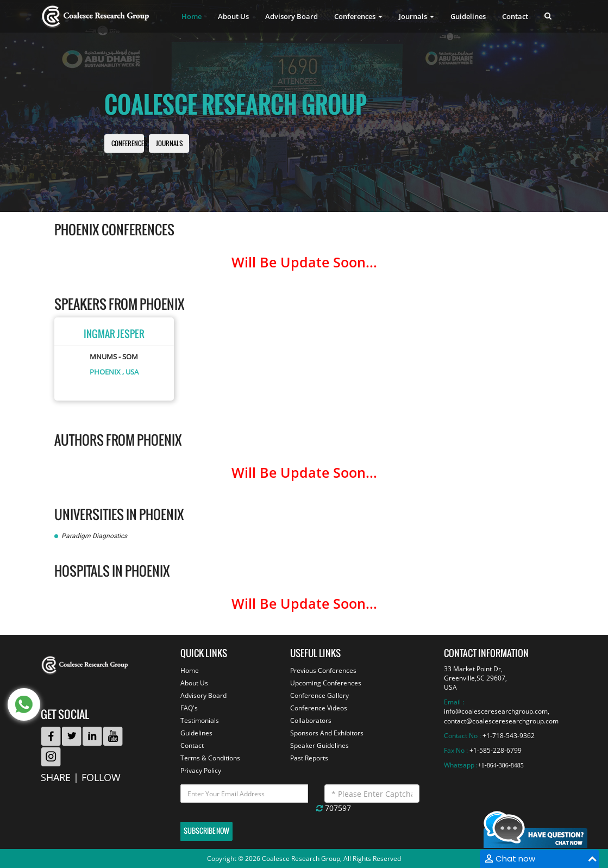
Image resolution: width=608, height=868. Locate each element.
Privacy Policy (201, 770)
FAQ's (189, 708)
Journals (169, 144)
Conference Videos (319, 708)
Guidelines (468, 16)
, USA (130, 372)
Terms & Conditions (210, 758)
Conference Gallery (319, 695)
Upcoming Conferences (326, 683)
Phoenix (105, 372)
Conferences (129, 144)
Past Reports (309, 758)
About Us (233, 16)
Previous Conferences (323, 670)
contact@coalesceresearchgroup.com (501, 721)
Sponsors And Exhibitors (327, 733)
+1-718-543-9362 (509, 736)
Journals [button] (416, 16)
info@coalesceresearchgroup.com (496, 711)
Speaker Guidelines (319, 745)
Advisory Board (292, 16)
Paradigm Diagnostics (94, 536)
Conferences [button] (358, 16)
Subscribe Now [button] (206, 831)
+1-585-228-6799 (496, 750)
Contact (515, 16)
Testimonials (200, 720)
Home (192, 16)
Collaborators (311, 720)
